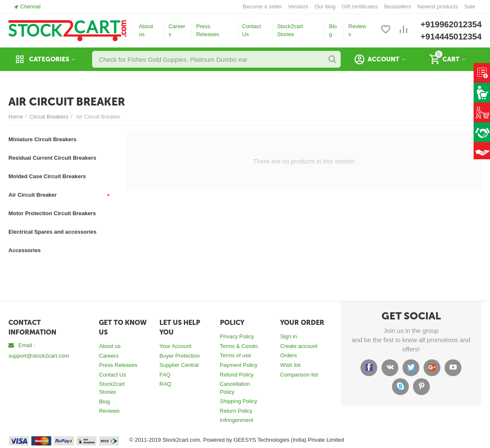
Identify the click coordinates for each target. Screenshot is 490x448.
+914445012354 (451, 37)
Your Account (175, 346)
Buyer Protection (180, 356)
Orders (289, 355)
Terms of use (236, 355)
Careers (177, 30)
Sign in (289, 336)
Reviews (357, 30)
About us (146, 30)
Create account (299, 346)
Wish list (290, 365)
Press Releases (207, 30)
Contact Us (252, 30)
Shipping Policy (239, 401)
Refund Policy (237, 375)
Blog (333, 30)
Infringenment (237, 420)
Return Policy (236, 411)
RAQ (165, 384)
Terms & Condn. (240, 346)
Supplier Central (179, 365)
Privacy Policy (237, 336)
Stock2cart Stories (290, 30)
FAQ (165, 375)
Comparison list (299, 375)
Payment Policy (239, 365)
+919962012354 (451, 24)
